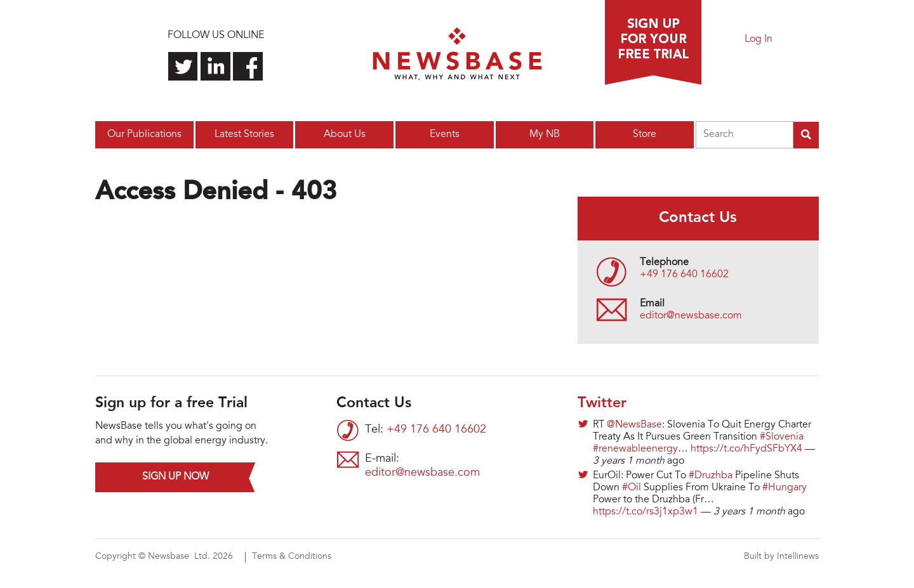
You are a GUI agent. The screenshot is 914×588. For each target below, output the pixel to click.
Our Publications (144, 134)
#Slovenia (782, 437)
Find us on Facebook (248, 66)
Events (445, 134)
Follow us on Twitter (183, 66)
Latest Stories (244, 134)
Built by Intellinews (781, 557)
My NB (545, 134)
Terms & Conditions (292, 557)
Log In (758, 39)
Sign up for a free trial (653, 42)
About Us (345, 134)
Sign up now (176, 477)
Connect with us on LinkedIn (215, 66)
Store (645, 134)
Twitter (602, 403)
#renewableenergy (635, 449)
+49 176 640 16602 (684, 275)
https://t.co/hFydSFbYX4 (746, 449)
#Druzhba (711, 476)
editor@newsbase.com (691, 316)
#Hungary (785, 488)
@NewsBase (634, 425)
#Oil (632, 488)
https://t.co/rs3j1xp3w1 (646, 512)
